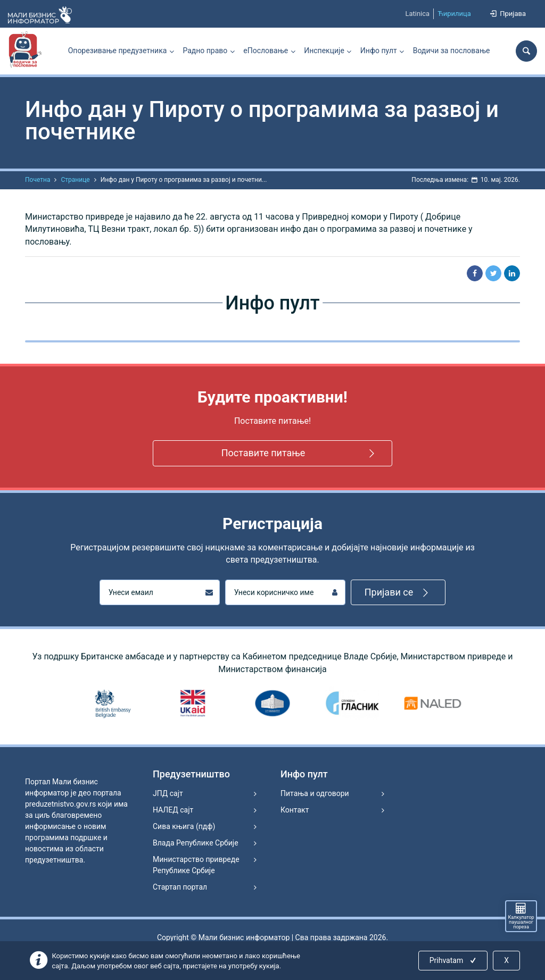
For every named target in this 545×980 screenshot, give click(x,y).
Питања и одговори (315, 793)
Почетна (38, 180)
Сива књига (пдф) (184, 826)
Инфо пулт (379, 51)
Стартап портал (180, 887)
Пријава (507, 14)
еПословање (266, 51)
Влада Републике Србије (196, 843)
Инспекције (324, 51)
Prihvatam (454, 960)
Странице (75, 180)
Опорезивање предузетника (118, 51)
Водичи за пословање (452, 51)
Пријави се (398, 593)
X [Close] (506, 960)
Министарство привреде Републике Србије (196, 865)
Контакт (295, 810)
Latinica (417, 14)
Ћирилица (454, 14)
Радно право (205, 51)
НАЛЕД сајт (173, 810)
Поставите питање (300, 453)
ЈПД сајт (168, 793)
